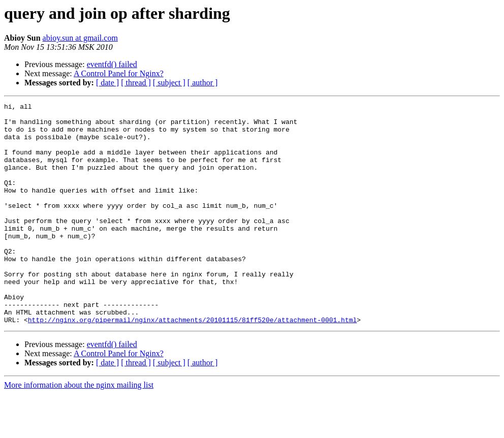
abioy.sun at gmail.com (80, 38)
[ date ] (107, 83)
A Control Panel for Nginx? (119, 73)
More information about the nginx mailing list (79, 429)
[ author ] (203, 83)
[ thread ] (136, 83)
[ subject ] (169, 83)
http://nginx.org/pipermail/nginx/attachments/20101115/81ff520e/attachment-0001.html (192, 364)
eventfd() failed (112, 64)
